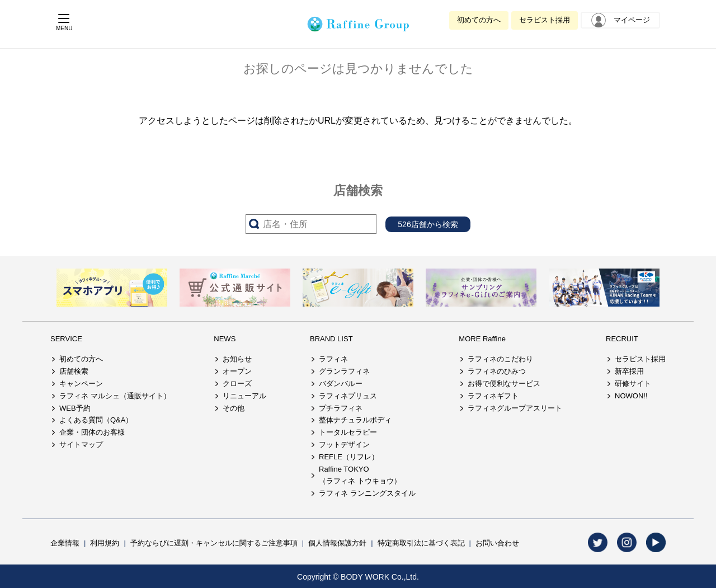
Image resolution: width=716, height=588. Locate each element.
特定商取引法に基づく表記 (421, 543)
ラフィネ (333, 359)
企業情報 (65, 543)
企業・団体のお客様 (92, 432)
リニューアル (244, 396)
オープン (237, 371)
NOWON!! (631, 396)
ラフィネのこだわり (500, 359)
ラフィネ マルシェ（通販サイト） (115, 396)
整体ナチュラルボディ (355, 420)
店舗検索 (74, 371)
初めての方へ (479, 20)
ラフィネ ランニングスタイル (367, 493)
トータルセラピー (348, 432)
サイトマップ (81, 444)
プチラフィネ (341, 408)
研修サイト (633, 384)
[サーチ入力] (311, 224)
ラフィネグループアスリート (515, 408)
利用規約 (105, 543)
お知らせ (237, 359)
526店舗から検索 (428, 224)
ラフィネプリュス (348, 396)
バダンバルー (341, 384)
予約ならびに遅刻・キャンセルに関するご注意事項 (214, 543)
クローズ (237, 384)
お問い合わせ (497, 543)
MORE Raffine (482, 339)
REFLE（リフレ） (349, 457)
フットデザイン (344, 444)
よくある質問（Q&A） (96, 420)
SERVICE (66, 339)
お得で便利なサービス (504, 384)
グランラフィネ (344, 371)
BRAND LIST (331, 339)
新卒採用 (629, 371)
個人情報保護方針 (337, 543)
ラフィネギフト (493, 396)
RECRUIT (622, 339)
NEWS (225, 339)
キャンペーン (81, 384)
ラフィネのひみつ (497, 371)
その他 (234, 408)
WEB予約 (75, 408)
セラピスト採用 (545, 20)
